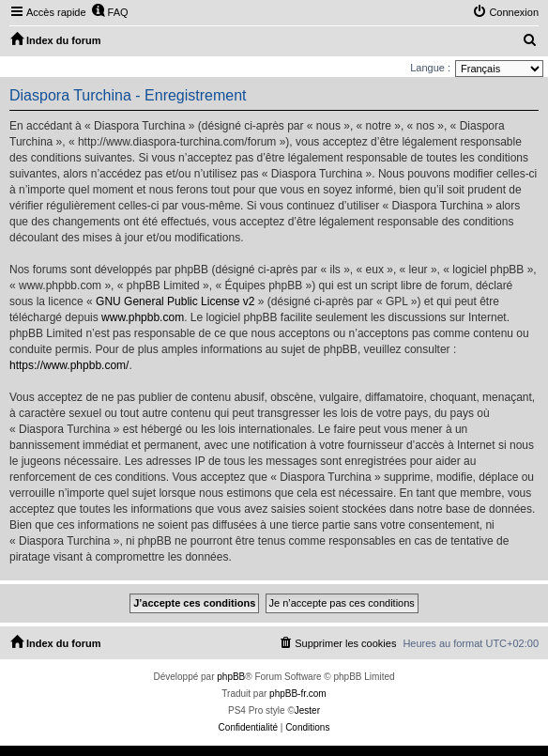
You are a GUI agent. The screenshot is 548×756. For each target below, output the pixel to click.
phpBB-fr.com (298, 694)
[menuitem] (110, 12)
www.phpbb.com (143, 317)
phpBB (231, 677)
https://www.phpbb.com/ (69, 365)
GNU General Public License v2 (175, 301)
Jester (307, 710)
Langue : (430, 68)
